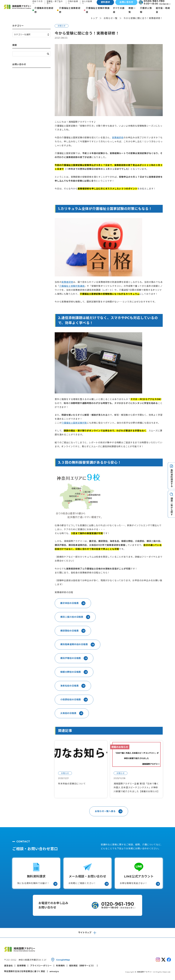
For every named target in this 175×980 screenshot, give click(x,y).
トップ (94, 18)
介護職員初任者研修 (44, 10)
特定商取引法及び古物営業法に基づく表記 (25, 971)
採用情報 (21, 966)
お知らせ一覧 (111, 18)
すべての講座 (119, 10)
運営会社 (8, 966)
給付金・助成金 (163, 10)
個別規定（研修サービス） (82, 966)
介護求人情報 (146, 10)
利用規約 (60, 966)
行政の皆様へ (73, 2)
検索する (48, 54)
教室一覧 (132, 10)
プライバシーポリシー (41, 966)
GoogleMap (63, 960)
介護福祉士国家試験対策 (74, 423)
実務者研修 (118, 138)
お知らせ (62, 26)
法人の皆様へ (87, 2)
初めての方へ (37, 2)
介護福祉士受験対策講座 (98, 10)
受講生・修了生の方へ (55, 2)
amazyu (54, 971)
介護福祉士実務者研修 (70, 10)
